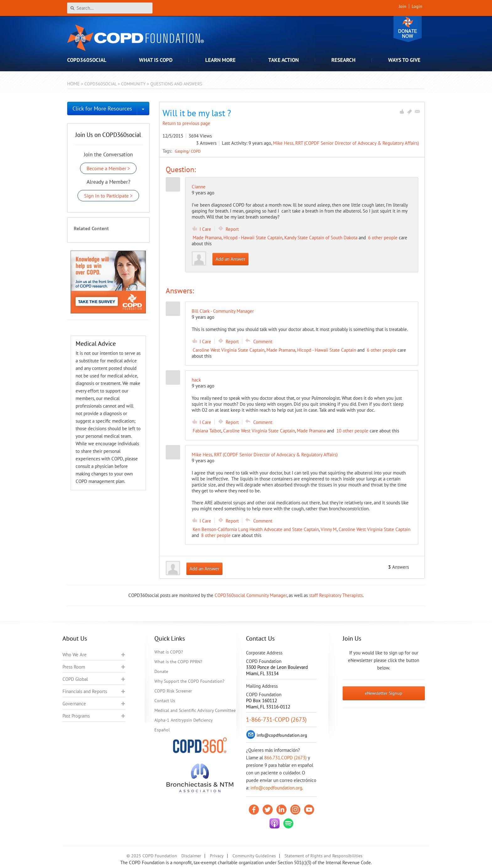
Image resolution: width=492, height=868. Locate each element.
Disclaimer (191, 856)
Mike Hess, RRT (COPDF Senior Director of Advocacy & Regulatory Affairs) (346, 143)
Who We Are (75, 655)
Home (73, 84)
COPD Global (75, 679)
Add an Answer (230, 259)
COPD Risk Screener (173, 691)
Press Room (74, 667)
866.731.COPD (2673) (285, 758)
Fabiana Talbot (207, 431)
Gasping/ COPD (188, 151)
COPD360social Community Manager (251, 595)
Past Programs (76, 716)
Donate (408, 29)
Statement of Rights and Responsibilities (324, 856)
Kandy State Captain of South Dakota (321, 238)
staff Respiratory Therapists (336, 595)
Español (162, 730)
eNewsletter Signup (384, 693)
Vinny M (329, 529)
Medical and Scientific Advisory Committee (195, 710)
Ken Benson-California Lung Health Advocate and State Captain (256, 529)
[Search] (110, 8)
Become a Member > (108, 168)
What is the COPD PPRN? (178, 662)
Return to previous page (186, 123)
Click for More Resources (102, 108)
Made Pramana (207, 238)
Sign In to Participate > (108, 196)
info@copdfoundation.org (276, 788)
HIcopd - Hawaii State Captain (253, 238)
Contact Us (165, 701)
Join (403, 6)
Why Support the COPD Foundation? (189, 681)
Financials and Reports (85, 691)
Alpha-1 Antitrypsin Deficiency (184, 720)
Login (417, 6)
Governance (74, 704)
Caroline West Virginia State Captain (229, 350)
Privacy (217, 856)
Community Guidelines (254, 856)
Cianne (199, 187)
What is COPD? (169, 652)
